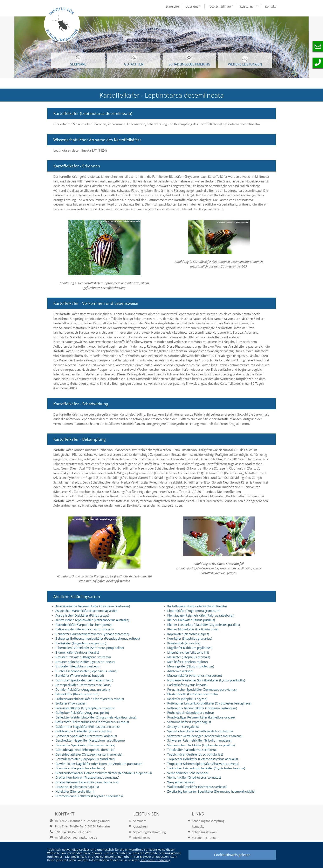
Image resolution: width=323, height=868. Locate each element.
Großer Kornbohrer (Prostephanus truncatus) (87, 777)
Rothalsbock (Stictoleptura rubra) (190, 713)
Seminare (140, 821)
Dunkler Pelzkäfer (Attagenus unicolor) (83, 689)
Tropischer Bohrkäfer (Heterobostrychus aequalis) (202, 759)
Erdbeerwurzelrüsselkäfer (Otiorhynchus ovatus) (90, 699)
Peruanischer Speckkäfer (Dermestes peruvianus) (202, 689)
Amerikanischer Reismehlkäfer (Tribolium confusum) (93, 606)
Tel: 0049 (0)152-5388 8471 (73, 832)
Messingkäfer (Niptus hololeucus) (191, 666)
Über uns (193, 6)
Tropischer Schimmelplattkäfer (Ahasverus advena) (203, 764)
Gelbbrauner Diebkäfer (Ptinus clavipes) (83, 731)
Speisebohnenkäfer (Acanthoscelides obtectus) (200, 731)
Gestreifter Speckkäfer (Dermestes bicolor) (85, 745)
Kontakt (270, 6)
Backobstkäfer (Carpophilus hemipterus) (84, 625)
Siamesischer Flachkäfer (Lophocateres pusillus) (201, 745)
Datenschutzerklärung (155, 860)
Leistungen (249, 6)
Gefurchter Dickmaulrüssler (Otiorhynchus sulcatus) (92, 722)
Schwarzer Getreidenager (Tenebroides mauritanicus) (205, 736)
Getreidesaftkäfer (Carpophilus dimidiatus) (85, 759)
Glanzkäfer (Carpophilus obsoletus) (80, 768)
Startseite (172, 6)
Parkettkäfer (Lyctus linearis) (187, 685)
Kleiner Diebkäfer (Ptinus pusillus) (191, 620)
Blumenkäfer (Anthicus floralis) (77, 652)
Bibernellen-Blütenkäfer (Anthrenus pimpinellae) (90, 648)
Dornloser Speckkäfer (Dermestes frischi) (84, 680)
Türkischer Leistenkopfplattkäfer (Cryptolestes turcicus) (206, 768)
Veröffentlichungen (205, 838)
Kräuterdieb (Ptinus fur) (184, 643)
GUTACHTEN (134, 61)
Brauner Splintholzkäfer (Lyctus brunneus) (85, 662)
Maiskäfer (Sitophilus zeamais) (189, 657)
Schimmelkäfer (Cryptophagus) (189, 722)
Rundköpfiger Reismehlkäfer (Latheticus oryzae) (201, 717)
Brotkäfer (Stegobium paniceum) (78, 666)
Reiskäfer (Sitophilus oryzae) (187, 699)
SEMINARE (78, 61)
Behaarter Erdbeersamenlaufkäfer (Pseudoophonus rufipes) (98, 638)
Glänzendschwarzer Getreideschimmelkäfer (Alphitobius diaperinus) (104, 773)
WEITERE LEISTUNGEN (245, 61)
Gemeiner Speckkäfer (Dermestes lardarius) (86, 736)
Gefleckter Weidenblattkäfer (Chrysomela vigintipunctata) (96, 717)
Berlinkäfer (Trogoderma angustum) (81, 643)
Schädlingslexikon (204, 832)
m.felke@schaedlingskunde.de (76, 837)
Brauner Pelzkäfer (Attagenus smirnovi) (83, 657)
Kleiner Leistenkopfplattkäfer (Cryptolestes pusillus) (204, 625)
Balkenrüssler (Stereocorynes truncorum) (84, 629)
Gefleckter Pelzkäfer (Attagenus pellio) (82, 713)
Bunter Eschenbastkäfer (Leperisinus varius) (86, 671)
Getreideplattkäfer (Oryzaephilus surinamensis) (89, 754)
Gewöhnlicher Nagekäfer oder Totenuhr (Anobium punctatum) (99, 764)
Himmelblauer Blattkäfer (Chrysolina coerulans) (89, 796)
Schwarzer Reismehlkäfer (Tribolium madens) (199, 740)
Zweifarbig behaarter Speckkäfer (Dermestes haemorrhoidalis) (211, 791)
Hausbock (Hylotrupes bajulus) (77, 787)
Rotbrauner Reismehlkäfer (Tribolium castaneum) (202, 708)
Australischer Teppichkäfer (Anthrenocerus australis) (92, 620)
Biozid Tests (142, 838)
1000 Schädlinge (221, 6)
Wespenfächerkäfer (181, 782)
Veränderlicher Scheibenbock (188, 773)
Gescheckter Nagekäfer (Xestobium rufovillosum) (90, 740)
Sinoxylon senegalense (183, 727)
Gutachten (140, 827)
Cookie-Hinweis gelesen (232, 855)
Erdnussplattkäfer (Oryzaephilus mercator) (85, 708)
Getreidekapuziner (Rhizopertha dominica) (85, 750)
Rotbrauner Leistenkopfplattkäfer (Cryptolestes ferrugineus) (209, 703)
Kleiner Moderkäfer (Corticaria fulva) (193, 629)
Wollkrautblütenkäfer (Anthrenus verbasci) (197, 787)
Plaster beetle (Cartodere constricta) (192, 694)
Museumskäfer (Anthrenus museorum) (195, 675)
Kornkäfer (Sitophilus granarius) (190, 638)
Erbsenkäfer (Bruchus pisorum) (77, 694)
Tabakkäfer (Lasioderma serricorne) (192, 750)
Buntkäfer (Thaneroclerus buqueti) (80, 675)
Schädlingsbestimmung (189, 61)
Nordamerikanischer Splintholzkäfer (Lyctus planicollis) (206, 680)
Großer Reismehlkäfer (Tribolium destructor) (87, 782)
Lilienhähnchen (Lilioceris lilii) (188, 652)
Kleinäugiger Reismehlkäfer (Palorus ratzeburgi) (201, 615)
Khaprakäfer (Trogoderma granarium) (194, 611)
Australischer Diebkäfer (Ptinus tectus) (82, 615)
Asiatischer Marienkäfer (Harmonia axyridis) (86, 611)
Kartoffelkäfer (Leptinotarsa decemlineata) (197, 606)
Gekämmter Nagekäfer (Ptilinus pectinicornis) (87, 727)
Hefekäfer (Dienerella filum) (75, 791)
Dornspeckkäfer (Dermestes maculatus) (83, 685)
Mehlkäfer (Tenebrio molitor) (188, 662)
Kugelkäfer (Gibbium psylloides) (190, 648)
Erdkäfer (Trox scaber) (71, 703)
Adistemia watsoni (180, 671)
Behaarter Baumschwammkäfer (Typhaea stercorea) (92, 634)
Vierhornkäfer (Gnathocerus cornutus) (194, 777)
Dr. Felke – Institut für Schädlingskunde (82, 821)
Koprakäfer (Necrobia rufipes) (188, 634)
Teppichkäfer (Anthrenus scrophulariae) (195, 754)
